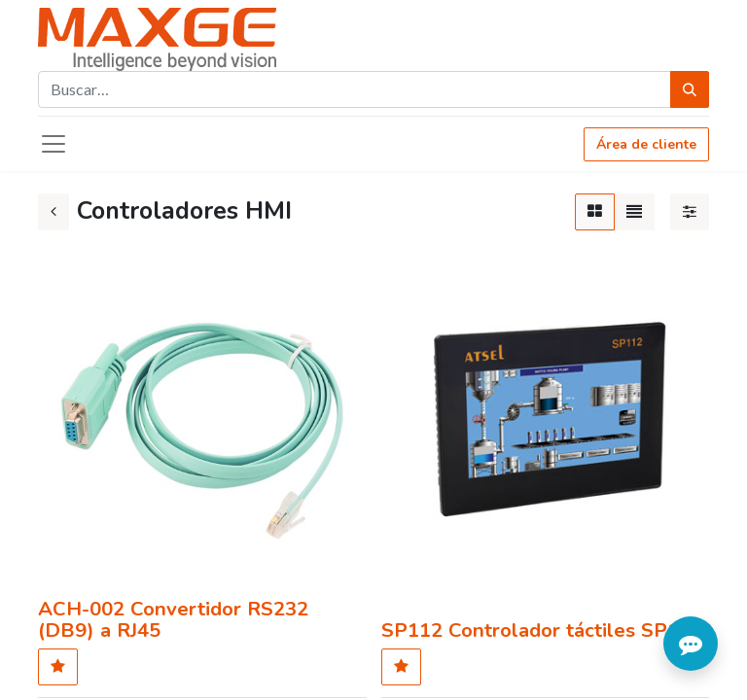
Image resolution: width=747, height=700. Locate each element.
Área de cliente (646, 144)
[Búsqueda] (690, 89)
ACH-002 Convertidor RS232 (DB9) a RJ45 (173, 619)
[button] (58, 667)
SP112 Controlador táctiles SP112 (542, 630)
